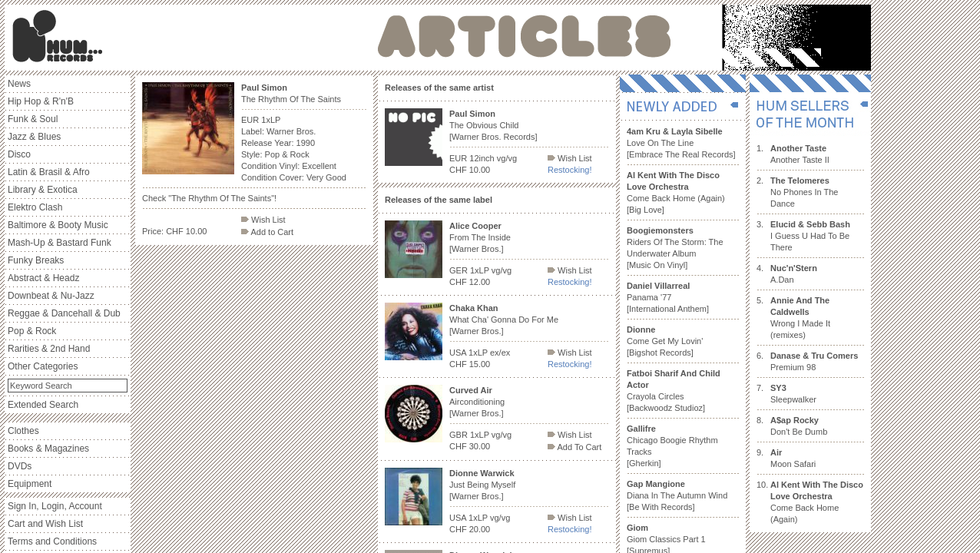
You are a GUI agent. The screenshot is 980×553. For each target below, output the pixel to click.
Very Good (326, 177)
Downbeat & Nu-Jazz (51, 296)
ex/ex (500, 353)
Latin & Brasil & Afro (49, 172)
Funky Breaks (36, 260)
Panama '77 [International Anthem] (668, 297)
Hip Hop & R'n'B (41, 101)
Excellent (319, 166)
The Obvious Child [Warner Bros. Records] (493, 125)
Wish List (263, 220)
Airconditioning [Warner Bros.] (477, 402)
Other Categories (43, 366)
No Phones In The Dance (804, 192)
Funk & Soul (33, 119)
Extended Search (43, 405)
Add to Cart (267, 232)
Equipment (30, 484)
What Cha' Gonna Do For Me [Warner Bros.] (504, 320)
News (19, 84)
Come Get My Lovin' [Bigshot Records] (665, 341)
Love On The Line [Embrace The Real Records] (681, 143)
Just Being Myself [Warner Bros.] (482, 485)
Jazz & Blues (34, 137)
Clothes (23, 431)
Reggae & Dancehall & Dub (64, 313)
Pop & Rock (32, 331)
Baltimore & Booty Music (58, 225)
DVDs (20, 466)
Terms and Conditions (52, 541)
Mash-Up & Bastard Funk (60, 243)
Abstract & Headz (43, 278)
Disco (19, 154)
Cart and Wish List (45, 524)
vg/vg (507, 158)
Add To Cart (574, 447)
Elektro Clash (35, 207)
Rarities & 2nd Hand (49, 349)
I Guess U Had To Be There (810, 236)
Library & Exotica (43, 190)
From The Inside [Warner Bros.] (480, 237)
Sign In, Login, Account (55, 506)
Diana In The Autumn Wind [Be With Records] (677, 495)
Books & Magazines (48, 449)
